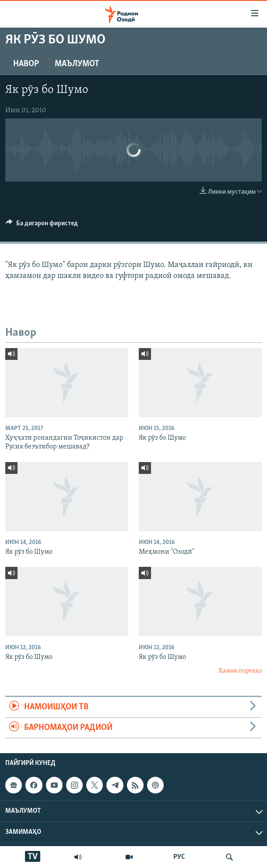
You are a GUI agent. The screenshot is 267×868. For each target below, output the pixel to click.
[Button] (42, 225)
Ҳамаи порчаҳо (240, 671)
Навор (26, 64)
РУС (179, 857)
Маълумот (77, 64)
